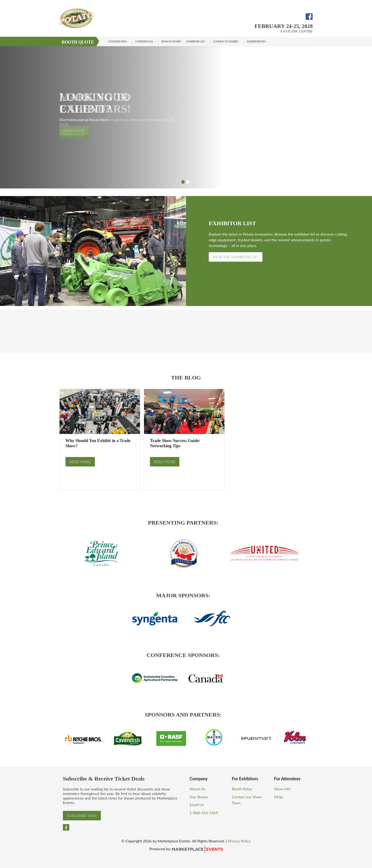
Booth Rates (242, 789)
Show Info (282, 789)
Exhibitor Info (256, 41)
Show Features (171, 41)
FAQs (279, 797)
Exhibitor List (195, 41)
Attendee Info (117, 41)
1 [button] (183, 182)
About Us (197, 789)
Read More (80, 462)
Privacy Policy (239, 841)
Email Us (197, 805)
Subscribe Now (82, 815)
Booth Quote (78, 42)
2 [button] (188, 182)
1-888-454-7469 (204, 813)
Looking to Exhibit (226, 41)
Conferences (144, 41)
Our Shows (199, 797)
